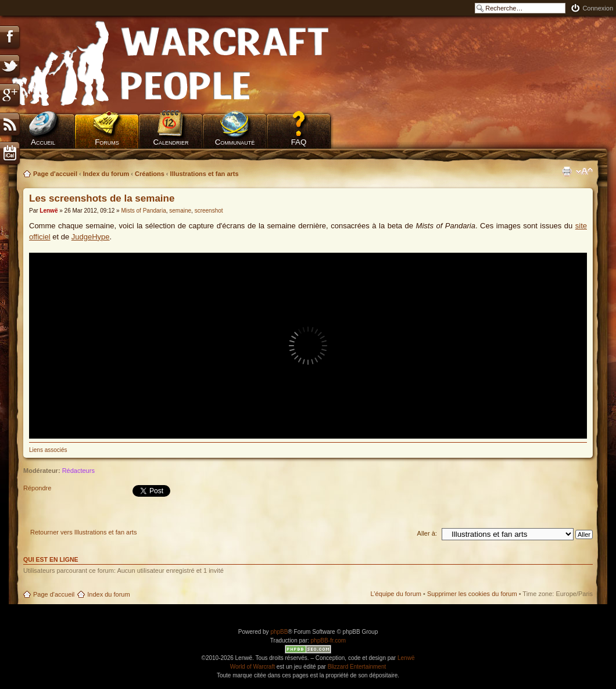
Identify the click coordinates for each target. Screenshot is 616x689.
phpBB (279, 632)
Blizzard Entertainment (357, 667)
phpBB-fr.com (329, 640)
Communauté (235, 142)
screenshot (209, 211)
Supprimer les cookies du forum (472, 594)
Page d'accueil (55, 174)
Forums (107, 142)
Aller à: (427, 533)
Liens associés (48, 450)
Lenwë (49, 211)
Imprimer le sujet (567, 171)
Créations (150, 174)
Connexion (598, 8)
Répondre (50, 492)
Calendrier (171, 142)
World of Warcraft (253, 667)
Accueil (43, 142)
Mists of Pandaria (143, 211)
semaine (180, 211)
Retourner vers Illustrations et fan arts (83, 532)
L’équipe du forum (395, 594)
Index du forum (106, 174)
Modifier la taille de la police (584, 171)
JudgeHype (91, 237)
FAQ (299, 142)
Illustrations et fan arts (205, 174)
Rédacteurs (78, 471)
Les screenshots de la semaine (102, 198)
